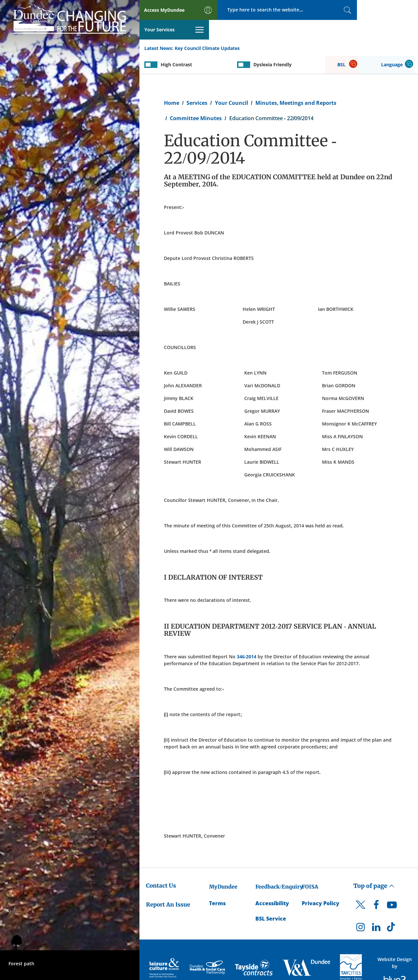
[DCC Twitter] (361, 891)
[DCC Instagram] (361, 909)
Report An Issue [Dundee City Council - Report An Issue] (168, 886)
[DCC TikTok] (392, 909)
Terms (217, 884)
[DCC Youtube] (392, 887)
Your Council (232, 84)
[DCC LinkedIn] (376, 909)
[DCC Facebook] (376, 887)
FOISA (310, 867)
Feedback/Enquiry (279, 867)
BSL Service (271, 899)
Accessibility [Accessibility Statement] (272, 884)
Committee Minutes (196, 99)
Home (172, 84)
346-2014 (247, 637)
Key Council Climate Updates (207, 29)
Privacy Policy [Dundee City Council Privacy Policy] (321, 884)
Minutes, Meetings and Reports (296, 84)
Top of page (374, 867)
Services (197, 84)
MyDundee (223, 867)
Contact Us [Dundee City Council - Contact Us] (161, 866)
